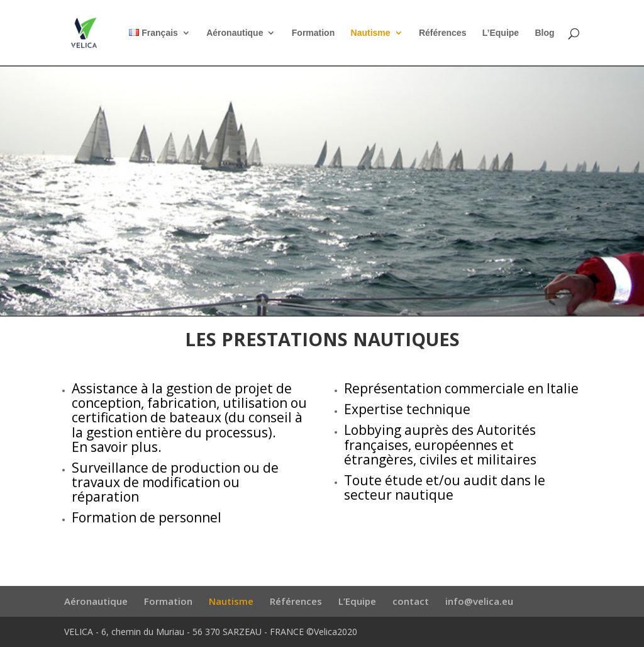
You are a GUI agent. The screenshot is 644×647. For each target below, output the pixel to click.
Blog (544, 33)
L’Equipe (501, 33)
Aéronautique (235, 33)
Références (443, 33)
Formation (313, 33)
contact (411, 601)
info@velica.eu (479, 601)
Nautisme (371, 33)
